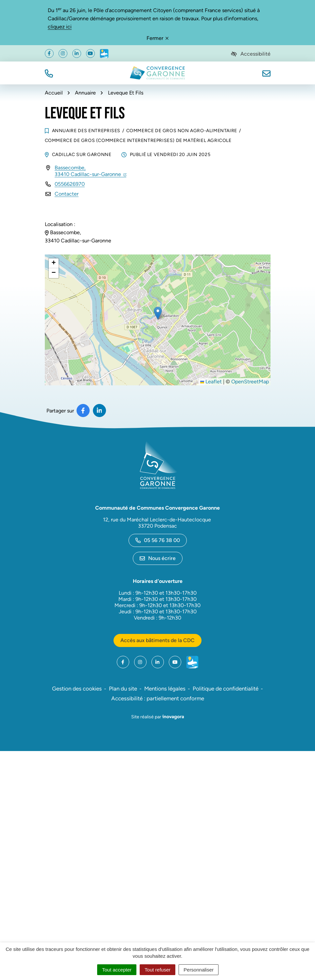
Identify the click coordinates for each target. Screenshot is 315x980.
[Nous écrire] (266, 73)
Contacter (67, 194)
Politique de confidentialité (226, 689)
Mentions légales (165, 689)
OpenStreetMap (250, 382)
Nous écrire (158, 558)
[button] (49, 73)
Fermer (157, 38)
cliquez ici (60, 27)
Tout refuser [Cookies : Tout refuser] (157, 970)
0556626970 (70, 184)
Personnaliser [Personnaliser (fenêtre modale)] (199, 970)
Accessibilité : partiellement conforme (158, 698)
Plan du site (123, 689)
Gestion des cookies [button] (77, 689)
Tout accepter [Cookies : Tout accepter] (117, 970)
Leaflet (211, 382)
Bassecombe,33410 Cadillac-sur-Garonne (91, 171)
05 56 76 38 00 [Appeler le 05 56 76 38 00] (158, 540)
